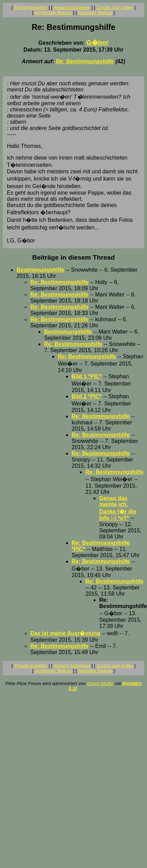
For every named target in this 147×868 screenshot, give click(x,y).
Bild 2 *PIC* (87, 396)
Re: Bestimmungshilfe (85, 61)
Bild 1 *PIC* (87, 376)
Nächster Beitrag (95, 13)
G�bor (98, 42)
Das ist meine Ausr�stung (65, 633)
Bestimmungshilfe (40, 270)
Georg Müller (100, 683)
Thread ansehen (30, 7)
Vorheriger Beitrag (53, 13)
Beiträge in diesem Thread (74, 257)
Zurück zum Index (115, 7)
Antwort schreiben (72, 7)
